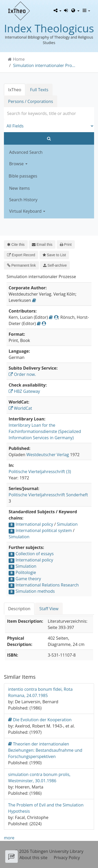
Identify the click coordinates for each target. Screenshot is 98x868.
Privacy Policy (67, 858)
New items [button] (19, 188)
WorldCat (20, 408)
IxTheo (15, 90)
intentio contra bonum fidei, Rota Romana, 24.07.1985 (40, 692)
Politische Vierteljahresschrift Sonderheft (48, 495)
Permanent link (21, 265)
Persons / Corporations (31, 101)
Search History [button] (23, 200)
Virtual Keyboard (27, 211)
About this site (34, 858)
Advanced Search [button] (26, 152)
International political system (44, 530)
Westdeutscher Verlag (48, 455)
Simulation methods (35, 591)
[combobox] (49, 113)
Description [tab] (19, 609)
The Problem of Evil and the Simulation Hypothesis (46, 808)
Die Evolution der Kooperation (40, 720)
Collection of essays (35, 554)
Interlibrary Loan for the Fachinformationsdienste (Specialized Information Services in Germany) (45, 431)
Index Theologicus (49, 28)
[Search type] (49, 126)
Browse (18, 164)
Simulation (67, 524)
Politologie (26, 572)
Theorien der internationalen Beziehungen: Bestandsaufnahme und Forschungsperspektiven (45, 750)
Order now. (22, 374)
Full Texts (39, 90)
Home (19, 59)
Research (70, 585)
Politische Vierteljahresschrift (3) (40, 472)
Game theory (28, 579)
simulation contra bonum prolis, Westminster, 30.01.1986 (39, 778)
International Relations (38, 585)
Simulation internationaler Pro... (44, 65)
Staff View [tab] (49, 609)
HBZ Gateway (24, 391)
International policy (34, 524)
